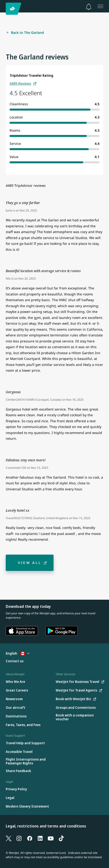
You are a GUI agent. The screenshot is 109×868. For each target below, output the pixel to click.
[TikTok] (61, 838)
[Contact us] (15, 661)
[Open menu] (100, 6)
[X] (9, 838)
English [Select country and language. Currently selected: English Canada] (18, 653)
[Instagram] (19, 838)
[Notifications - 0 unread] (89, 7)
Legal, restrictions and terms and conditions (46, 826)
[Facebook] (30, 838)
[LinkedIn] (40, 838)
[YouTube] (51, 838)
